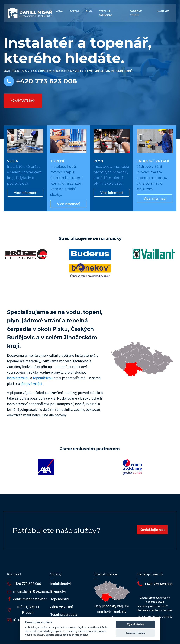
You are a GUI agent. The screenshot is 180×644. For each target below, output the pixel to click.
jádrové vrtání (31, 384)
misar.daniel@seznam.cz (33, 591)
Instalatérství (61, 584)
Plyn (89, 11)
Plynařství (58, 591)
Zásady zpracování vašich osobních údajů (155, 600)
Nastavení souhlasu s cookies (155, 610)
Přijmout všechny (135, 624)
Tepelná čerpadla (106, 13)
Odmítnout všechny (135, 633)
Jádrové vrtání (136, 13)
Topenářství (60, 599)
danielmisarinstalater (30, 599)
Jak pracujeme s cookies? (152, 606)
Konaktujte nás (23, 101)
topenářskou (43, 378)
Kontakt (163, 11)
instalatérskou (18, 378)
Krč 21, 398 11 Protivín (28, 610)
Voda (59, 11)
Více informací (25, 193)
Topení (74, 11)
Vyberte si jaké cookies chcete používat (67, 635)
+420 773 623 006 (45, 81)
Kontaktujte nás (152, 530)
